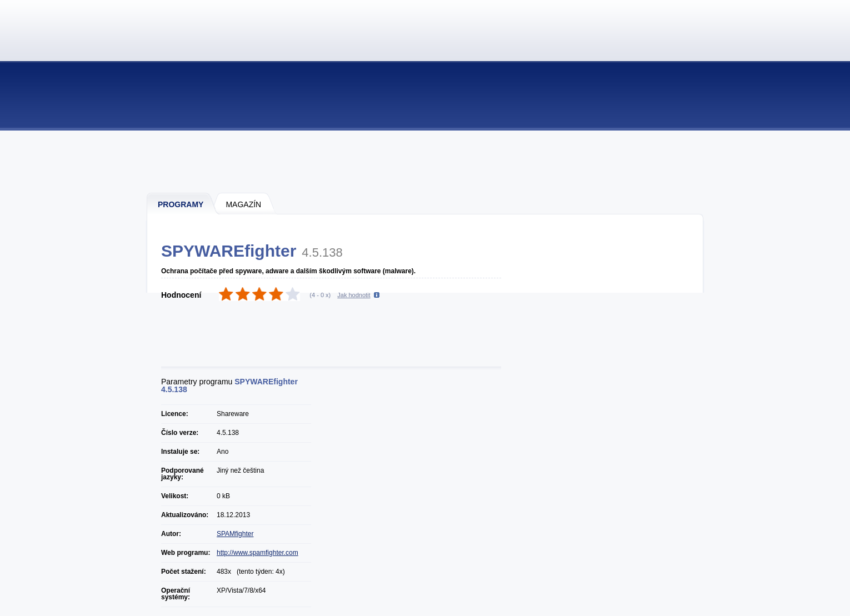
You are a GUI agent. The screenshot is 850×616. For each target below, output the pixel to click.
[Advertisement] (426, 161)
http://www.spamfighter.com (257, 553)
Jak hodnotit (354, 295)
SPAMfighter (235, 534)
